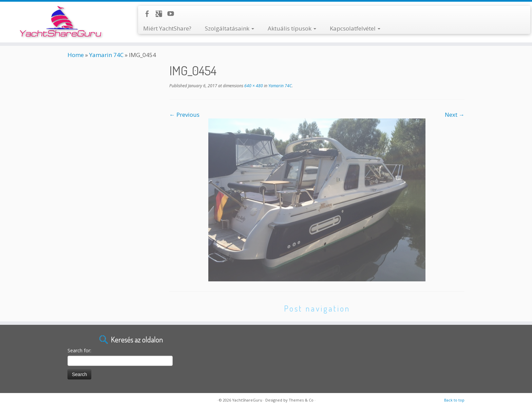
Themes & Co (301, 400)
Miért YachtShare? (167, 28)
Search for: (79, 350)
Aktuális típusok (292, 28)
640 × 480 (253, 86)
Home (76, 55)
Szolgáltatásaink (230, 28)
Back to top (454, 400)
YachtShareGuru (247, 400)
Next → (455, 115)
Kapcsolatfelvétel (355, 28)
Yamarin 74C (106, 55)
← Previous (184, 115)
